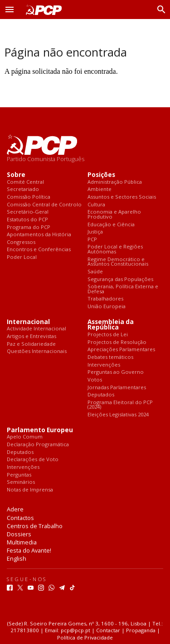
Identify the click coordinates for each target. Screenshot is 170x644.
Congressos (21, 242)
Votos (95, 380)
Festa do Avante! (29, 550)
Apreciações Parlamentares (121, 350)
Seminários (21, 482)
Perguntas (19, 475)
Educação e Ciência (111, 225)
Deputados (101, 395)
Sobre (16, 175)
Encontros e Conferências (39, 250)
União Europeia (107, 307)
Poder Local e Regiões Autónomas (115, 249)
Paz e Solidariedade (31, 344)
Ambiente (100, 189)
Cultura (96, 205)
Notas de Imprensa (30, 490)
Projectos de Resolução (117, 342)
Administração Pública (115, 182)
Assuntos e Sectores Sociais (122, 197)
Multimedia (22, 542)
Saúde (95, 272)
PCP (92, 240)
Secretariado (23, 189)
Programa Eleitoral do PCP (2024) (120, 405)
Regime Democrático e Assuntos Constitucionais (118, 262)
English (17, 558)
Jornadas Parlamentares (117, 388)
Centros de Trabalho (35, 526)
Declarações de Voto (33, 460)
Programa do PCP (29, 227)
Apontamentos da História (39, 235)
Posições (101, 175)
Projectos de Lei (108, 335)
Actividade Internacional (36, 329)
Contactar (108, 630)
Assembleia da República (111, 325)
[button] (10, 10)
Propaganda (141, 630)
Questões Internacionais (37, 351)
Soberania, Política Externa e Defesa (123, 289)
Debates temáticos (110, 357)
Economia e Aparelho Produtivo (114, 214)
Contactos (20, 518)
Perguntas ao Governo (116, 372)
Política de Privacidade (85, 637)
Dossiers (19, 534)
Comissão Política (29, 197)
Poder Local (22, 257)
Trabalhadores (105, 299)
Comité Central (25, 182)
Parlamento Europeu (40, 430)
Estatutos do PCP (27, 220)
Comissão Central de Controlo (44, 205)
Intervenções (104, 365)
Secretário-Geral (28, 212)
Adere (15, 509)
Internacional (28, 322)
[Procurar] (159, 10)
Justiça (95, 232)
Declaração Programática (38, 445)
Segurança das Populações (120, 279)
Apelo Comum (25, 437)
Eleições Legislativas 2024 (118, 415)
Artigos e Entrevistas (32, 336)
